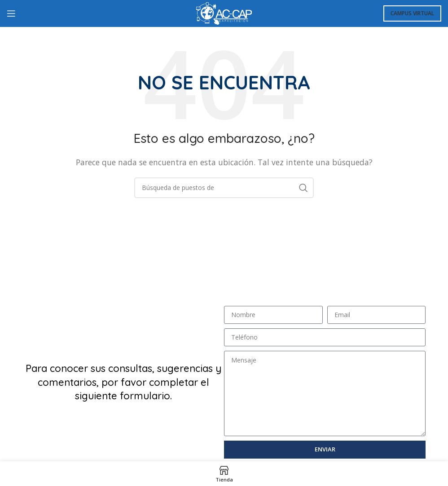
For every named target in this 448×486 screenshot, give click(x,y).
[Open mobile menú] (11, 13)
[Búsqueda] (224, 188)
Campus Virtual (412, 13)
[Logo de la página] (224, 13)
